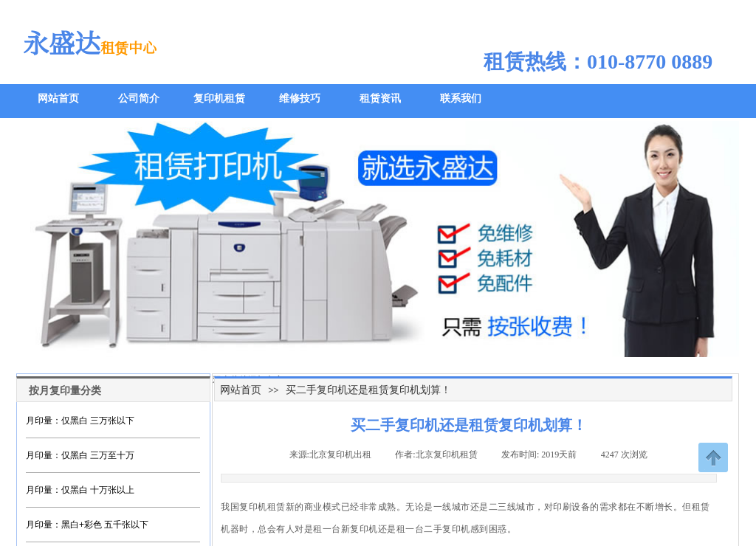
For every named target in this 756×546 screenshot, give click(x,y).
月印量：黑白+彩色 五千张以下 (87, 525)
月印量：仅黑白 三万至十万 (80, 455)
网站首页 (241, 390)
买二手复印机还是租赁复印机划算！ (368, 390)
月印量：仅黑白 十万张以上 (80, 490)
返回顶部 (713, 457)
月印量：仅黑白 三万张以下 (80, 421)
